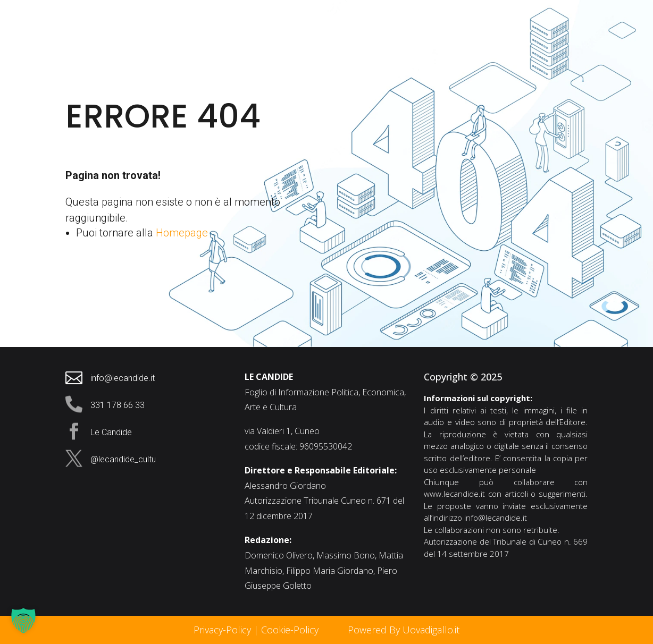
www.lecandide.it (454, 494)
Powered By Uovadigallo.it (404, 630)
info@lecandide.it (496, 518)
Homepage (182, 233)
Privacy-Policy (222, 630)
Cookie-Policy (291, 630)
